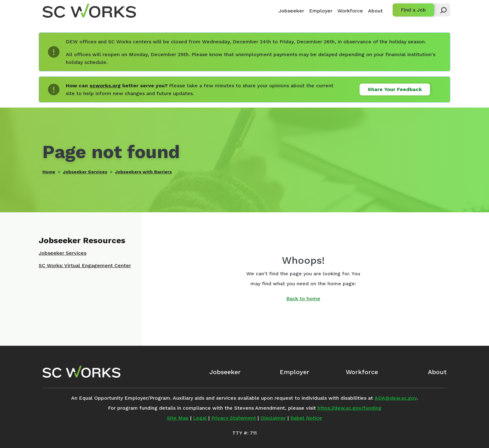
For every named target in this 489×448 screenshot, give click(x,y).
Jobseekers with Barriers (143, 172)
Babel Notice (306, 418)
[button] (441, 10)
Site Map (178, 418)
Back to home (303, 299)
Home (49, 172)
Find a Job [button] (413, 10)
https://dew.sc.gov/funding (349, 408)
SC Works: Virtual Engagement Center (85, 265)
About (375, 11)
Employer (321, 11)
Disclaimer (273, 418)
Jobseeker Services (85, 172)
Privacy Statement (234, 418)
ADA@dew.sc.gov (396, 398)
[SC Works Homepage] (81, 372)
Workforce (350, 11)
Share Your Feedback (395, 89)
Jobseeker (291, 11)
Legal (200, 418)
